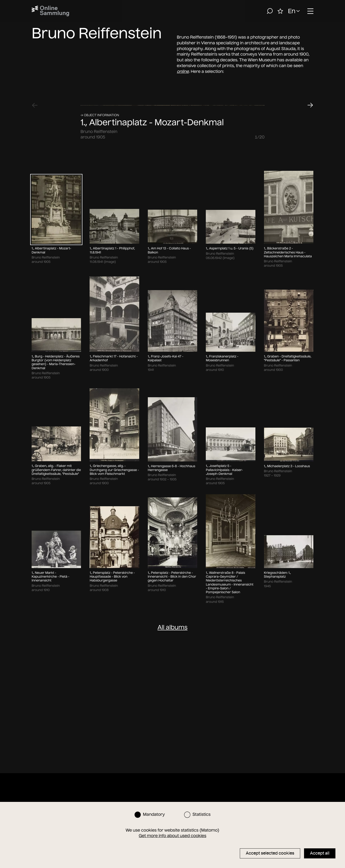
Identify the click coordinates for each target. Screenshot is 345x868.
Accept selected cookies (270, 853)
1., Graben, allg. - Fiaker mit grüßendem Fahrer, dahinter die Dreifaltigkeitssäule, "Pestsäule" (56, 724)
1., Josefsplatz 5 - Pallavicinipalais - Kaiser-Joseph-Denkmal (224, 724)
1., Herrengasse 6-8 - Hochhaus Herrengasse (172, 723)
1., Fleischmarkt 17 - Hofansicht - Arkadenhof (114, 613)
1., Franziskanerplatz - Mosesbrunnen (222, 613)
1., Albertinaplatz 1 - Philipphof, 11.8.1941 (112, 505)
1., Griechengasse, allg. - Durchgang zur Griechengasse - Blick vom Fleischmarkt (114, 724)
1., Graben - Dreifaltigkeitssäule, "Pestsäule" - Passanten (288, 613)
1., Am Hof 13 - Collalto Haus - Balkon (169, 505)
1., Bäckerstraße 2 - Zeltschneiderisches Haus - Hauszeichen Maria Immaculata (288, 507)
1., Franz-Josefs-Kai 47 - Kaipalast (166, 613)
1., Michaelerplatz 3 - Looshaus (287, 721)
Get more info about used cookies (172, 836)
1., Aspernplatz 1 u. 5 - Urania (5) (230, 503)
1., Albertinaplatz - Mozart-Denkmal (152, 377)
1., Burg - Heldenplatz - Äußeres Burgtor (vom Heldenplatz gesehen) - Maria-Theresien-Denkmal (56, 617)
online (183, 71)
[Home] (50, 11)
